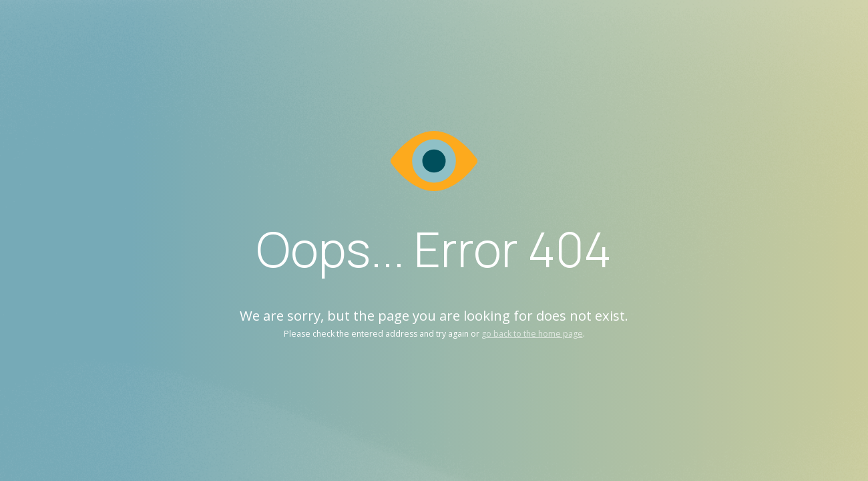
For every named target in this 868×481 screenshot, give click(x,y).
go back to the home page (532, 334)
